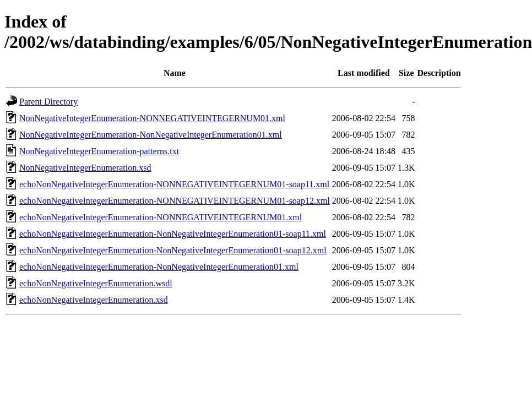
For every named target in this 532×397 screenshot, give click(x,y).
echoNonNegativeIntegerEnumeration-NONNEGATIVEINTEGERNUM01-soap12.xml (175, 201)
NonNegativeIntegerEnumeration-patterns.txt (99, 151)
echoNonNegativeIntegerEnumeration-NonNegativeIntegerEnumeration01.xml (159, 267)
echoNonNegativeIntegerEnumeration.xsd (94, 300)
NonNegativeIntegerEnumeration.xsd (85, 168)
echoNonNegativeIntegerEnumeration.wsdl (96, 283)
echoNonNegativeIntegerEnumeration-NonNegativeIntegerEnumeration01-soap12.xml (173, 250)
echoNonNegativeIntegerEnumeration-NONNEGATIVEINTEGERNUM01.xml (161, 217)
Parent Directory (48, 102)
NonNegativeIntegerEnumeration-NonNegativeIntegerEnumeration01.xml (151, 135)
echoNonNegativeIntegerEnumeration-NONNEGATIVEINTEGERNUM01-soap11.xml (174, 184)
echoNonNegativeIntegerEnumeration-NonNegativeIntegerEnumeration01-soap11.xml (173, 234)
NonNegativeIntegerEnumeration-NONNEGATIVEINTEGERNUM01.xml (152, 118)
